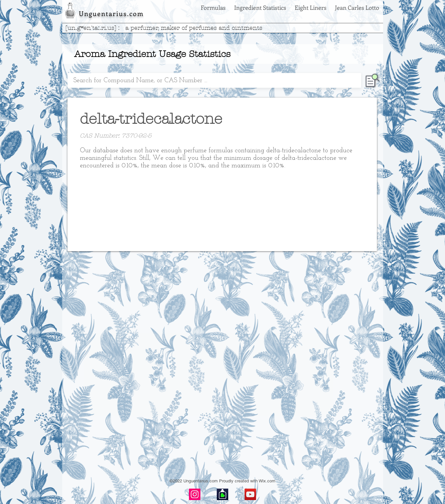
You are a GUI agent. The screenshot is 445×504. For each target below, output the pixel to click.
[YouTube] (250, 494)
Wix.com (267, 481)
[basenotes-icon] (222, 494)
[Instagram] (195, 494)
